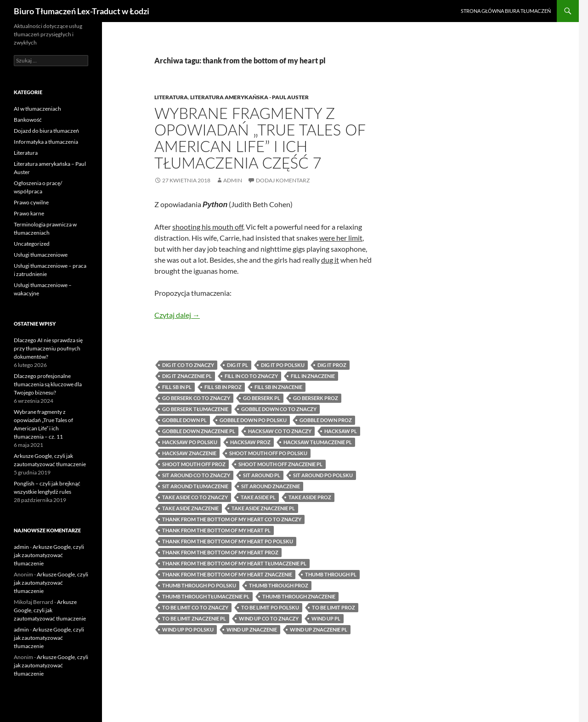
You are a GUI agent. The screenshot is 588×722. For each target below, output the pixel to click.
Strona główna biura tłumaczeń (506, 11)
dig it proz (332, 365)
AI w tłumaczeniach (37, 109)
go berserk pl (262, 398)
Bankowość (28, 120)
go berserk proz (316, 398)
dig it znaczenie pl (187, 376)
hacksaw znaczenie (189, 453)
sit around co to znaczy (196, 475)
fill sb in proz (223, 387)
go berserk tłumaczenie (195, 409)
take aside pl (258, 497)
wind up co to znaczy (269, 618)
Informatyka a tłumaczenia (46, 142)
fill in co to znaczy (251, 376)
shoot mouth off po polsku (268, 453)
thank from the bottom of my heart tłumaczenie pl (234, 563)
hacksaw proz (250, 442)
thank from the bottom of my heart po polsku (228, 541)
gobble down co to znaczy (279, 409)
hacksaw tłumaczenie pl (318, 442)
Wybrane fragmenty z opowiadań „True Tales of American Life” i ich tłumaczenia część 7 (260, 138)
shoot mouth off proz (194, 464)
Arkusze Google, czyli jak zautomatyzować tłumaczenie (49, 555)
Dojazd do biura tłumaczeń (46, 131)
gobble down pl (184, 420)
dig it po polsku (283, 365)
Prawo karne (29, 213)
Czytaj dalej (177, 315)
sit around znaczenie (271, 486)
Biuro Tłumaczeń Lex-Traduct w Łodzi (82, 11)
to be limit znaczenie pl (194, 618)
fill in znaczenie (313, 376)
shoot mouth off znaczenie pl (280, 464)
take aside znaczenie (190, 508)
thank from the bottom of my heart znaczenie (227, 574)
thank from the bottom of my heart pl (216, 530)
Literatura (171, 97)
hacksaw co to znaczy (280, 431)
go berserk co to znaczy (196, 398)
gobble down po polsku (253, 420)
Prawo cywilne (31, 202)
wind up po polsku (188, 629)
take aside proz (310, 497)
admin (233, 180)
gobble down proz (326, 420)
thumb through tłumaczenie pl (206, 596)
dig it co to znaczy (188, 365)
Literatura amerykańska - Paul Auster (249, 97)
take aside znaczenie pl (263, 508)
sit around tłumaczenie (195, 486)
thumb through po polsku (199, 585)
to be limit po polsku (270, 607)
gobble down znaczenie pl (199, 431)
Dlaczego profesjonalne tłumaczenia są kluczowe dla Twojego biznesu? (48, 384)
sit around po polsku (323, 475)
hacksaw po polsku (190, 442)
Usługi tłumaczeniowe (41, 255)
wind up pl (326, 618)
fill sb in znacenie (278, 387)
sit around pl (262, 475)
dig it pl (237, 365)
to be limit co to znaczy (195, 607)
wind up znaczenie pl (319, 629)
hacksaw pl (341, 431)
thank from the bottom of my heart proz (220, 552)
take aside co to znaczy (195, 497)
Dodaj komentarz (283, 180)
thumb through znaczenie (299, 596)
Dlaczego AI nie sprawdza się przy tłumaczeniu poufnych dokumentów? (48, 348)
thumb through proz (279, 585)
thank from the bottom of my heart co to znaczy (232, 519)
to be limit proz (334, 607)
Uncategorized (32, 244)
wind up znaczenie (252, 629)
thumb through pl (331, 574)
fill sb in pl (177, 387)
